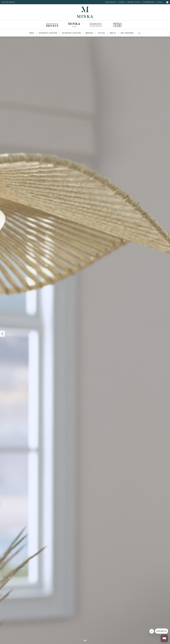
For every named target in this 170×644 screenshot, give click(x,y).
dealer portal (8, 2)
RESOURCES (110, 2)
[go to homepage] (85, 12)
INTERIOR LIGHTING (48, 33)
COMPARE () (148, 2)
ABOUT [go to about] (113, 33)
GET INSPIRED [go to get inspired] (127, 33)
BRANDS (89, 33)
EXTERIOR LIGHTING (72, 33)
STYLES (101, 33)
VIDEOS (121, 2)
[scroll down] (85, 641)
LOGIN (160, 2)
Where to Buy (134, 2)
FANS (32, 33)
